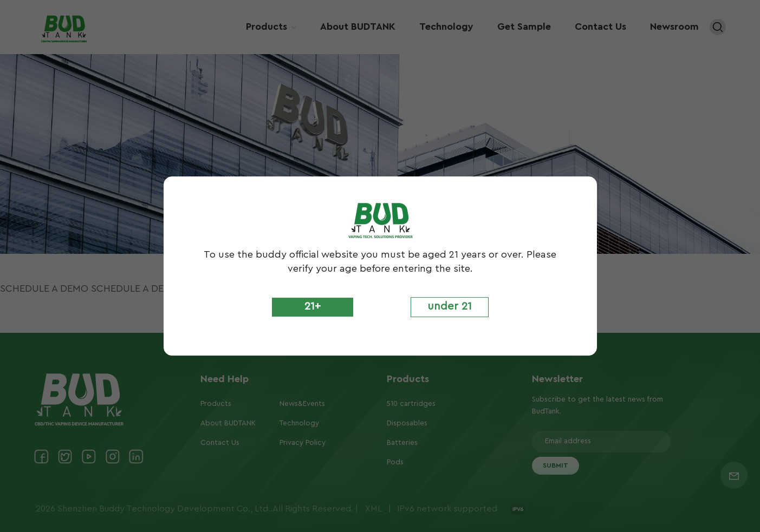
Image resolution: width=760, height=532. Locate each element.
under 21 (450, 306)
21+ (313, 306)
